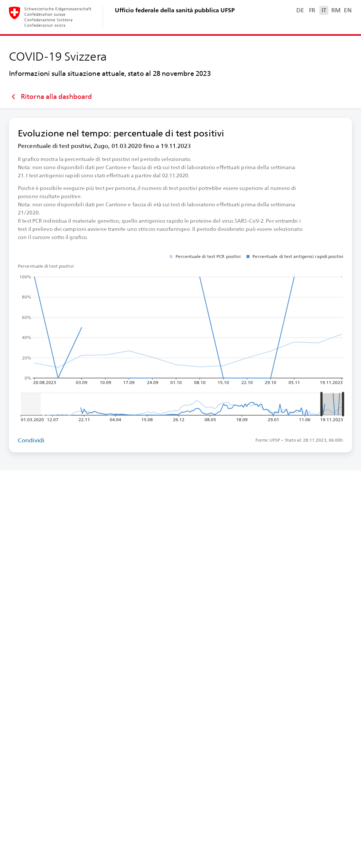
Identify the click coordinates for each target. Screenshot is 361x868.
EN (348, 10)
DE (300, 10)
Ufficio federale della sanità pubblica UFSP (175, 10)
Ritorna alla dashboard (50, 97)
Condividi (31, 440)
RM (336, 10)
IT (324, 10)
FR (312, 10)
